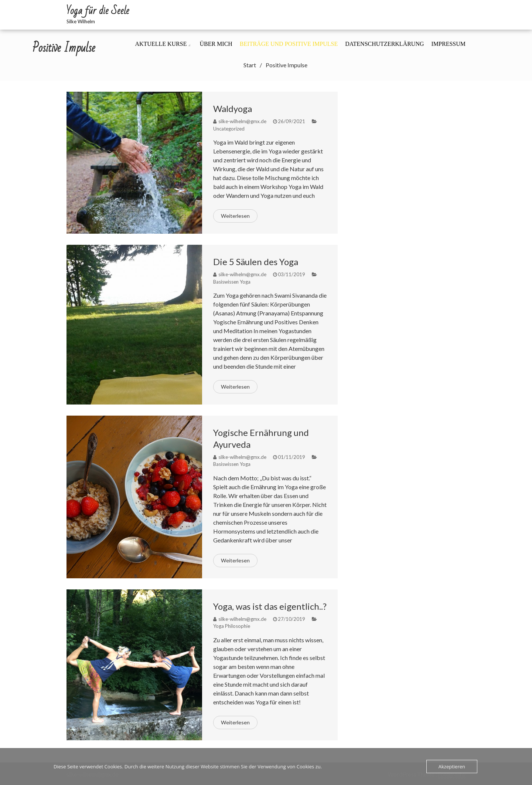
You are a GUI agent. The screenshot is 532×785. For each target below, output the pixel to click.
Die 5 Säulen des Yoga (256, 262)
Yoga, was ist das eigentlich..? (270, 606)
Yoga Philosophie (232, 626)
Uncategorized (229, 129)
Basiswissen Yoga (232, 282)
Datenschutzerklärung (384, 44)
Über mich (216, 44)
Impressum (449, 44)
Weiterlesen (235, 216)
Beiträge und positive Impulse (289, 44)
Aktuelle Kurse (161, 44)
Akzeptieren (452, 767)
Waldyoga (233, 109)
